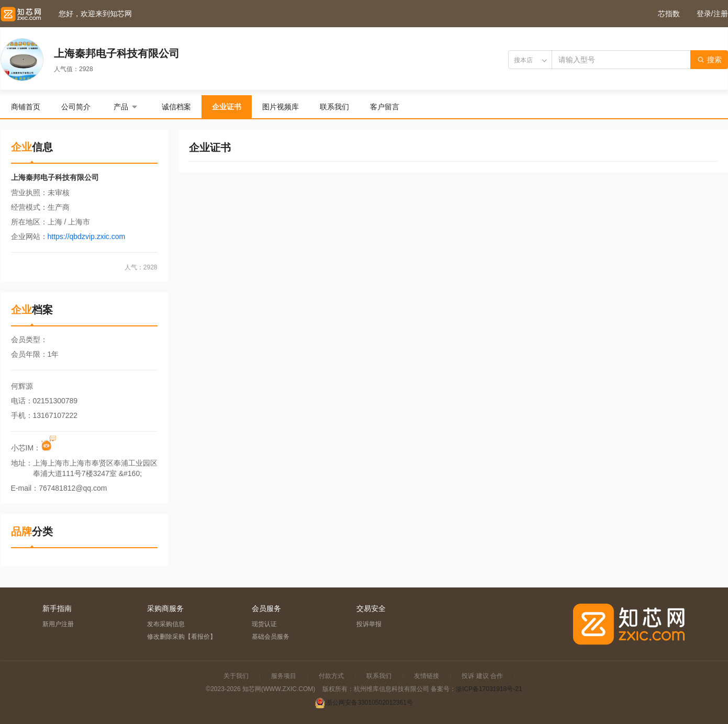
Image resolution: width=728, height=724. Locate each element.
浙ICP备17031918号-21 (489, 689)
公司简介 (76, 107)
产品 (126, 107)
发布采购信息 (166, 624)
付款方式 (331, 676)
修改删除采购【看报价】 (182, 637)
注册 (721, 14)
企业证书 (227, 107)
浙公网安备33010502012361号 (369, 703)
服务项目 (284, 676)
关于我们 (236, 676)
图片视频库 (281, 107)
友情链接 (427, 676)
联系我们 (334, 107)
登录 (704, 14)
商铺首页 (26, 107)
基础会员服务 (271, 637)
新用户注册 (58, 624)
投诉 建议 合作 (482, 676)
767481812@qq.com (73, 488)
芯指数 (669, 14)
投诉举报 (369, 624)
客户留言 (385, 107)
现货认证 (264, 624)
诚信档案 (176, 107)
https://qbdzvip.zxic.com (87, 236)
